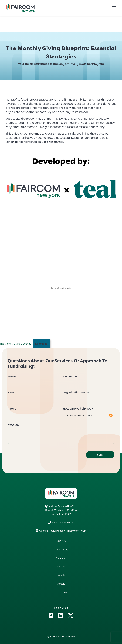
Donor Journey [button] (61, 549)
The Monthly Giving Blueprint (15, 344)
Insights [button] (61, 575)
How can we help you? (78, 408)
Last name (70, 376)
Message (14, 424)
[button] (51, 615)
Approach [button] (61, 558)
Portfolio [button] (61, 566)
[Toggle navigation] (114, 8)
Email (11, 392)
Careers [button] (61, 584)
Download (41, 344)
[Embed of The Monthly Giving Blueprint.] (61, 288)
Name (12, 376)
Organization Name (76, 392)
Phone (12, 408)
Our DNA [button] (61, 541)
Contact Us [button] (61, 592)
